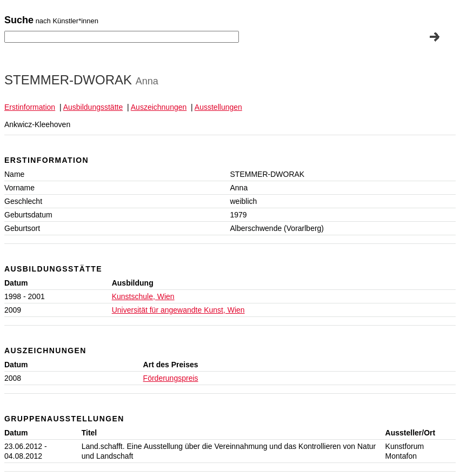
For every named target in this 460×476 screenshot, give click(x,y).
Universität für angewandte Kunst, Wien (178, 310)
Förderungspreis (171, 378)
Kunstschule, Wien (143, 296)
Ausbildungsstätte (93, 107)
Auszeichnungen (159, 107)
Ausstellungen (218, 107)
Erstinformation (30, 107)
